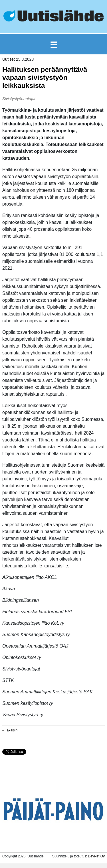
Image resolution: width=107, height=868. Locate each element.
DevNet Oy (96, 856)
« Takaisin (10, 730)
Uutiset (9, 59)
